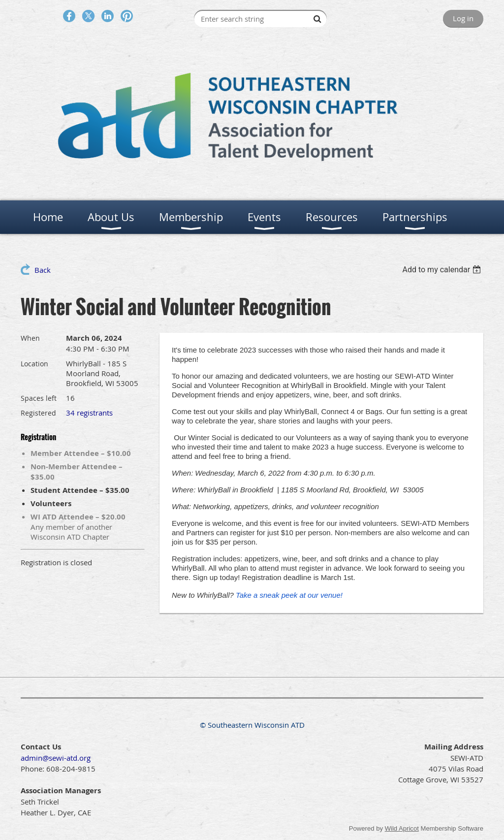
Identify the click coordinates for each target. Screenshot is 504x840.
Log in (463, 18)
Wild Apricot (402, 828)
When (30, 338)
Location (34, 364)
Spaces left (39, 398)
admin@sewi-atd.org (56, 758)
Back (43, 270)
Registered (38, 413)
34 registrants (89, 413)
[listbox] (443, 270)
